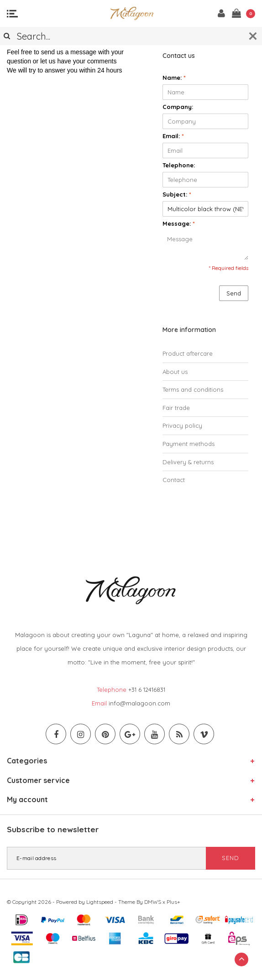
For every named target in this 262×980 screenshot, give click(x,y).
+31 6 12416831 (147, 690)
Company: (178, 107)
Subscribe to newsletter (53, 829)
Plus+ (173, 902)
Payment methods (189, 444)
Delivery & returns (188, 462)
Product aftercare (188, 353)
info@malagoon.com (139, 703)
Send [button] (234, 293)
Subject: (177, 194)
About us (175, 372)
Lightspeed (100, 902)
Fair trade (176, 408)
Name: (174, 78)
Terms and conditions (193, 389)
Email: (173, 136)
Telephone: (179, 165)
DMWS (153, 902)
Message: (179, 223)
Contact (174, 480)
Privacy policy (182, 425)
